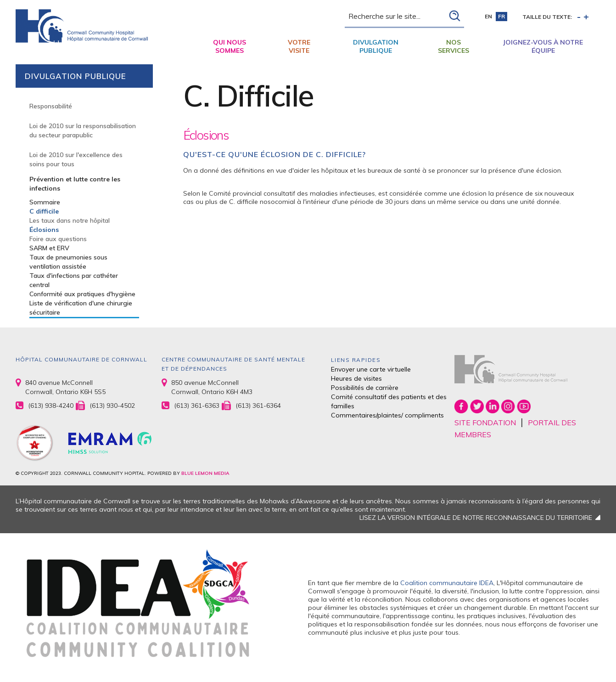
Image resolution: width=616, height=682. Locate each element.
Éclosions (44, 230)
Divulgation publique (376, 46)
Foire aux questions (58, 239)
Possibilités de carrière (365, 388)
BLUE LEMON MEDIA (205, 473)
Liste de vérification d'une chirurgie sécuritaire (81, 308)
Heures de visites (356, 378)
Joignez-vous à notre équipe (543, 46)
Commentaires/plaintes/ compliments (387, 415)
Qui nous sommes (230, 46)
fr (501, 16)
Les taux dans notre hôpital (70, 220)
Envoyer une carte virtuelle (371, 369)
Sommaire (45, 202)
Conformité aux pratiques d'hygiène (82, 294)
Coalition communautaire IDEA (447, 583)
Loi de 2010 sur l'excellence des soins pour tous (76, 159)
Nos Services (454, 46)
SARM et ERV (49, 248)
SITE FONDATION (485, 423)
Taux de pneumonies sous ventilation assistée (68, 262)
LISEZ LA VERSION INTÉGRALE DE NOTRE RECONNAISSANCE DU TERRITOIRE (476, 518)
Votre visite (299, 46)
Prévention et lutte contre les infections (75, 184)
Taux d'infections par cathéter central (74, 280)
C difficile (44, 211)
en (488, 16)
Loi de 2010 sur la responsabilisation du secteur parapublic (83, 130)
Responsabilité (51, 106)
